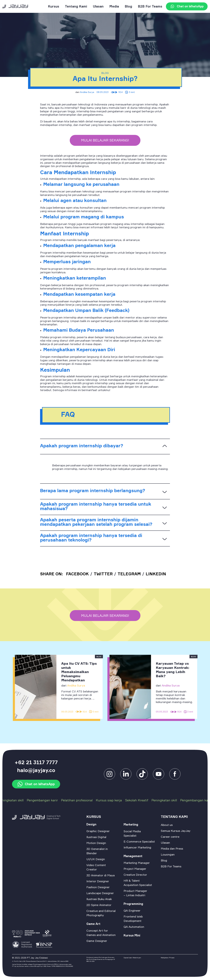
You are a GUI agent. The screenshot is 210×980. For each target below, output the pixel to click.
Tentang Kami (76, 6)
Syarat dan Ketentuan (132, 958)
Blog (128, 6)
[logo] (15, 6)
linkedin (156, 574)
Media (114, 6)
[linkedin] (126, 773)
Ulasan (98, 6)
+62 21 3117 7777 (36, 762)
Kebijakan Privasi (168, 958)
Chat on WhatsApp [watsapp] (36, 784)
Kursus (54, 6)
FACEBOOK (77, 574)
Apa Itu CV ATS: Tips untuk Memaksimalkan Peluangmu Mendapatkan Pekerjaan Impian (79, 674)
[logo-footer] (46, 817)
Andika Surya (87, 92)
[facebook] (159, 773)
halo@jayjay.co (36, 770)
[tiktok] (142, 773)
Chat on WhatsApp (187, 6)
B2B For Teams (150, 6)
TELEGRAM (129, 574)
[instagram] (109, 773)
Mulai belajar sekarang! (105, 140)
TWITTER (103, 574)
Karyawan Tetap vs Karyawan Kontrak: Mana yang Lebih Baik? (172, 670)
